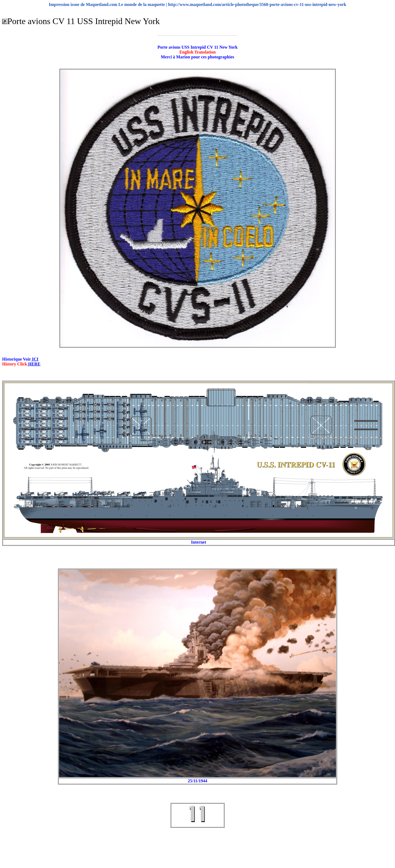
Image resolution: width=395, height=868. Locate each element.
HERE (34, 364)
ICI (35, 359)
